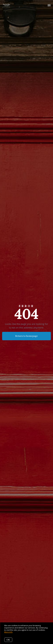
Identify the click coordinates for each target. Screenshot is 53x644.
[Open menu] (49, 5)
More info (8, 632)
